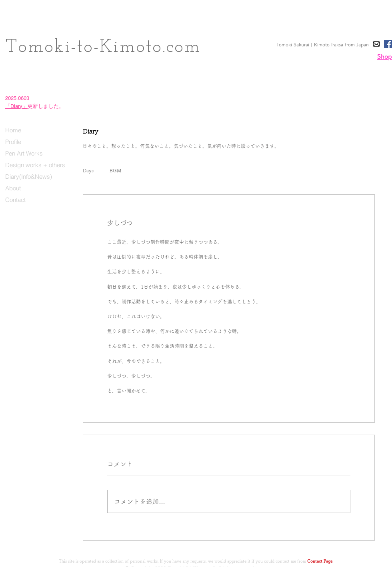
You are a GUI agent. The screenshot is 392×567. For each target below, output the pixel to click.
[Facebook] (388, 44)
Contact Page (320, 561)
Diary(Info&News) (29, 177)
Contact (15, 200)
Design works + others (35, 165)
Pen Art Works (24, 153)
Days (88, 170)
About (13, 188)
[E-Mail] (376, 44)
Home (13, 130)
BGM (116, 170)
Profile (13, 142)
